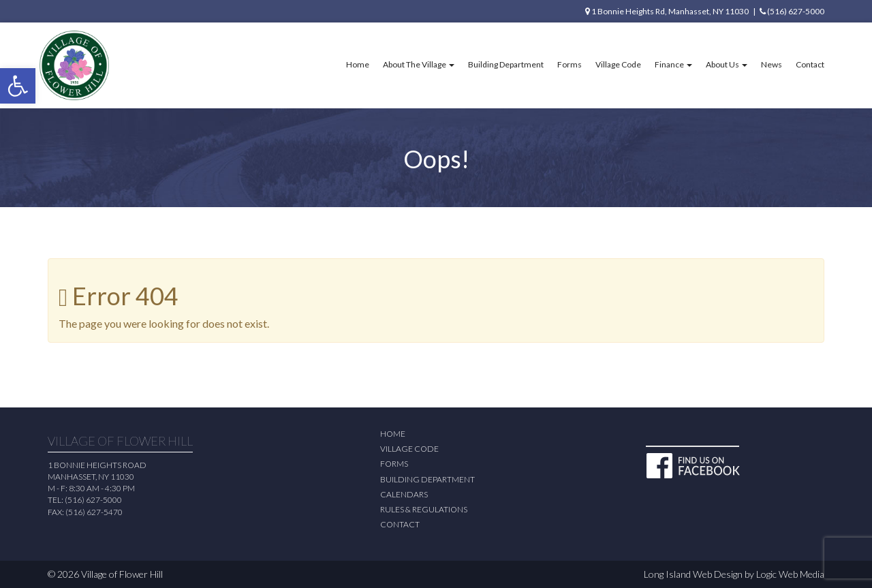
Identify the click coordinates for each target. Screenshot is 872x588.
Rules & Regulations (424, 509)
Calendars (404, 494)
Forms (570, 64)
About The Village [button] (419, 64)
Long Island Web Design (693, 574)
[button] (18, 86)
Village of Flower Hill (122, 574)
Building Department (506, 64)
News (772, 64)
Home (358, 64)
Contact (810, 64)
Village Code (618, 64)
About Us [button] (727, 64)
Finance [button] (673, 64)
